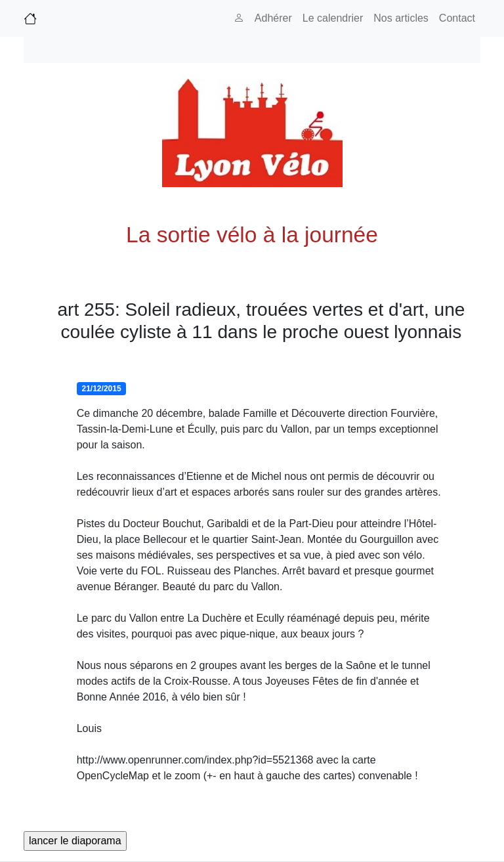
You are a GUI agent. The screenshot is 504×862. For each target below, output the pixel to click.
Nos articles (401, 18)
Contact (457, 18)
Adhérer (273, 18)
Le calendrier (333, 18)
